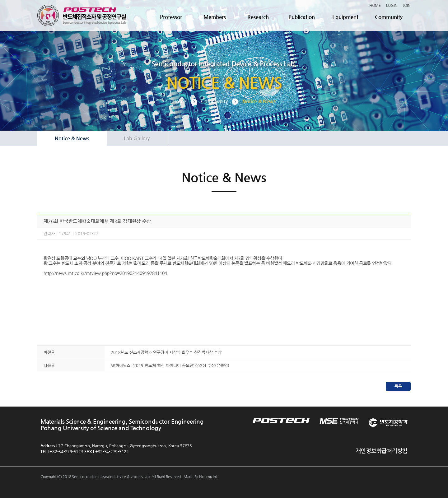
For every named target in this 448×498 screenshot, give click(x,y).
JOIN (407, 5)
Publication (302, 17)
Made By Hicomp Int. (201, 477)
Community (389, 17)
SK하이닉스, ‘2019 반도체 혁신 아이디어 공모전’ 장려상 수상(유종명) (170, 365)
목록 (398, 386)
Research (258, 17)
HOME (375, 5)
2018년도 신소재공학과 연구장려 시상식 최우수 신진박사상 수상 (166, 352)
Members (215, 17)
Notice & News (72, 138)
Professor (171, 17)
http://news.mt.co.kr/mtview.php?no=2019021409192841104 (105, 273)
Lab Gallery (137, 138)
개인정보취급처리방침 (382, 451)
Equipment (345, 17)
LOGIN (392, 5)
